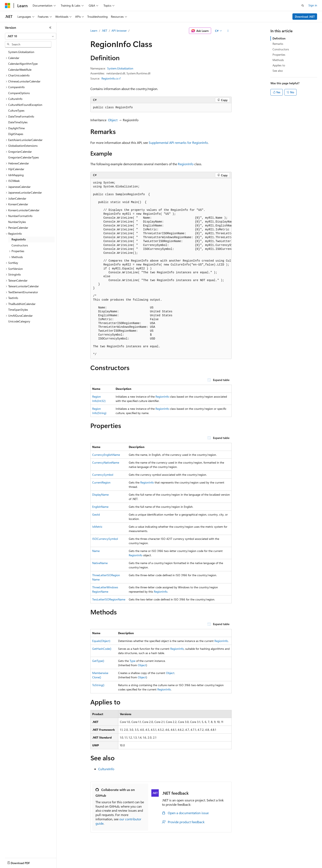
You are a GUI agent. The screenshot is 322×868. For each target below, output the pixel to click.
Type (132, 661)
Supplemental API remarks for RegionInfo (178, 143)
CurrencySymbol (103, 475)
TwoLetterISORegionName (109, 599)
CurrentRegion (101, 482)
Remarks (278, 44)
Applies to (279, 65)
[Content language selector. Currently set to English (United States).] (24, 862)
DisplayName (100, 495)
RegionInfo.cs (110, 78)
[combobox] (31, 36)
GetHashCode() (102, 649)
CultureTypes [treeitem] (16, 110)
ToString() (98, 685)
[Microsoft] (8, 6)
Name (96, 551)
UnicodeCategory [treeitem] (19, 321)
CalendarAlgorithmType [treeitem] (23, 64)
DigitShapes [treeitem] (16, 134)
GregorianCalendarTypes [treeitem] (24, 157)
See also (278, 71)
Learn (94, 31)
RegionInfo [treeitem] (19, 239)
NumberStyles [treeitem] (17, 222)
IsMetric (97, 527)
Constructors (281, 49)
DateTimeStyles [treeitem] (18, 122)
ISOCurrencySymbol (105, 539)
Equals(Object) (101, 641)
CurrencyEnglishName (106, 455)
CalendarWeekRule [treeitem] (20, 70)
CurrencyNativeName (106, 462)
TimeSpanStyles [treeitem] (18, 310)
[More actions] (228, 31)
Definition (279, 38)
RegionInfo (186, 164)
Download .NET (305, 17)
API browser (119, 31)
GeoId (96, 514)
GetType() (98, 661)
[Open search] (303, 6)
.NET (104, 31)
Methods (278, 60)
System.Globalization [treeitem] (21, 52)
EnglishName (100, 507)
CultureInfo (106, 769)
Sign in (313, 5)
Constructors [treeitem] (20, 245)
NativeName (100, 563)
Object (113, 120)
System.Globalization (120, 68)
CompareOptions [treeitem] (19, 93)
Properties (279, 55)
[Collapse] (50, 28)
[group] (161, 269)
